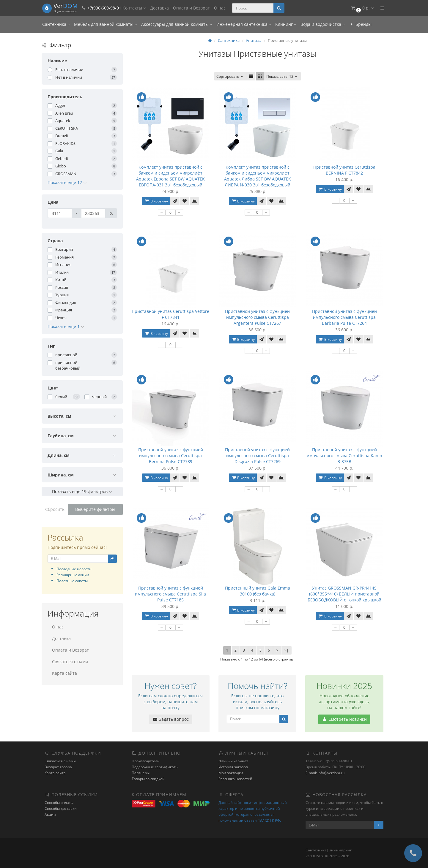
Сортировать (230, 76)
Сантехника (56, 24)
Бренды (360, 24)
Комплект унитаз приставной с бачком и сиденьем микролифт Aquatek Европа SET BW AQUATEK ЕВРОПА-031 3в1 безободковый (170, 176)
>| (287, 650)
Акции (50, 814)
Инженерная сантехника (244, 24)
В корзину (156, 201)
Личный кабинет (233, 761)
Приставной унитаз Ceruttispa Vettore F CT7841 (170, 314)
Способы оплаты (59, 803)
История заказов (233, 767)
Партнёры (141, 773)
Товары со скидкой (148, 779)
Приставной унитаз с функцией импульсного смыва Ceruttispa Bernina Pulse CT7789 (171, 456)
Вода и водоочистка (323, 24)
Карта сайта (64, 673)
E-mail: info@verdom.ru (325, 773)
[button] (362, 8)
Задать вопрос (171, 719)
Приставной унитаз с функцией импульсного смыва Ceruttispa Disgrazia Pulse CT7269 (257, 456)
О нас (220, 8)
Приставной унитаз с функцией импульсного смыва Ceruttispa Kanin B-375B (344, 456)
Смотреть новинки (344, 719)
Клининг (286, 24)
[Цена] (60, 213)
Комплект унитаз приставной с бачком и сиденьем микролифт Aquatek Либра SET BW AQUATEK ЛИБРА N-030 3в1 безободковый (258, 176)
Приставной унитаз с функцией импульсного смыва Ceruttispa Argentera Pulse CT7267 (257, 317)
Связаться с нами (70, 662)
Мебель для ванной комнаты (106, 24)
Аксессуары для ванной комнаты (177, 24)
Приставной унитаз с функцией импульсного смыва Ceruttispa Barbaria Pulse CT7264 (344, 317)
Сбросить (55, 509)
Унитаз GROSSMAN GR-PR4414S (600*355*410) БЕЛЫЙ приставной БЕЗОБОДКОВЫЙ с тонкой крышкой (344, 594)
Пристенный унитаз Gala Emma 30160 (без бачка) (258, 591)
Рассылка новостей (235, 779)
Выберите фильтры (95, 509)
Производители (146, 761)
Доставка (159, 8)
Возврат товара (58, 767)
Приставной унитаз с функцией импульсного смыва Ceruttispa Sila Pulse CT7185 (170, 594)
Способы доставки (61, 808)
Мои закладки (231, 773)
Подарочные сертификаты (155, 767)
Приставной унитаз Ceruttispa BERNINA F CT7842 (344, 170)
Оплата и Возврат (191, 8)
